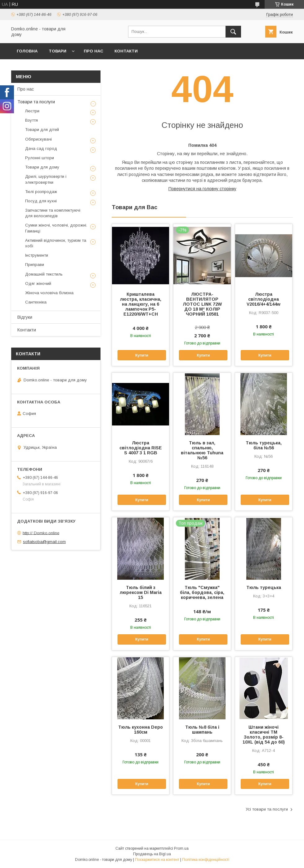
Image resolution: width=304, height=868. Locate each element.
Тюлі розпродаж (41, 192)
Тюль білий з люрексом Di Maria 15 (141, 592)
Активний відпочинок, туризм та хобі (56, 243)
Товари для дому (42, 167)
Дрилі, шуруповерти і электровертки (46, 179)
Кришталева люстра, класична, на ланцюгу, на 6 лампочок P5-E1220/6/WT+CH (141, 304)
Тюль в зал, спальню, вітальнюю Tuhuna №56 (202, 450)
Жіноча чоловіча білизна (49, 293)
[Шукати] (233, 32)
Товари (58, 51)
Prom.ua (181, 848)
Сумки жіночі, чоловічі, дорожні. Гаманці (56, 228)
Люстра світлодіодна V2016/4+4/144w (264, 299)
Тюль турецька (264, 587)
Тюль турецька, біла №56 (264, 445)
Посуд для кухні (41, 201)
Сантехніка (36, 302)
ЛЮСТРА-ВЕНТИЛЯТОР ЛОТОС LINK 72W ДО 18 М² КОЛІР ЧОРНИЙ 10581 (202, 304)
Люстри (32, 111)
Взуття (31, 120)
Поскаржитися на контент (157, 860)
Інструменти (37, 255)
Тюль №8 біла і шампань (202, 730)
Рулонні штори (40, 158)
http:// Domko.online (41, 533)
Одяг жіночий (38, 283)
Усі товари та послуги (267, 809)
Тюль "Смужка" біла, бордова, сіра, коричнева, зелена (202, 592)
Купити (142, 355)
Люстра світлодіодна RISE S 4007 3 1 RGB (141, 448)
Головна (27, 51)
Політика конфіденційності (206, 860)
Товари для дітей (42, 130)
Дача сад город (41, 148)
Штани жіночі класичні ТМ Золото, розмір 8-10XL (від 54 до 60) (264, 735)
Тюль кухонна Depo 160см (141, 730)
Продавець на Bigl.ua (152, 854)
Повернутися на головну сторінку (202, 189)
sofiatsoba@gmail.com (44, 542)
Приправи (35, 265)
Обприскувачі (38, 139)
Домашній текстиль (44, 274)
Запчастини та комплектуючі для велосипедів (53, 213)
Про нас (94, 51)
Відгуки (25, 317)
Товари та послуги (36, 102)
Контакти (126, 51)
